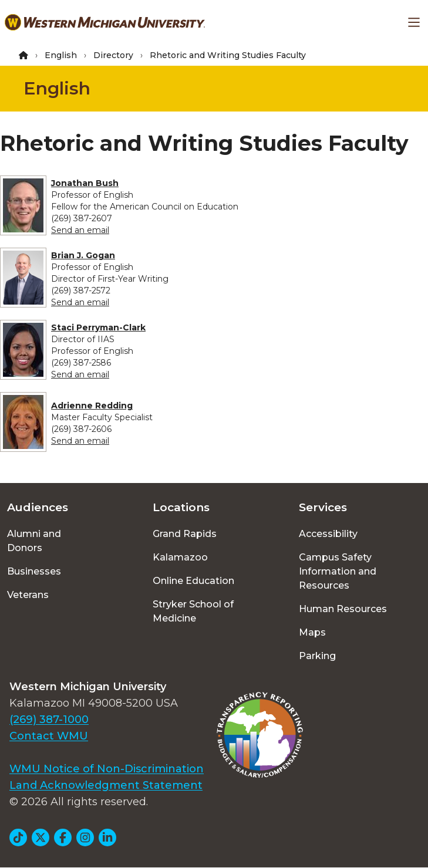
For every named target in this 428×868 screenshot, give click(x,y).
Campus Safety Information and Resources (338, 571)
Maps (312, 632)
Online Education (193, 581)
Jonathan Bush (85, 183)
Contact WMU (49, 736)
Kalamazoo (180, 557)
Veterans (28, 595)
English (61, 55)
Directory (113, 55)
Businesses (34, 571)
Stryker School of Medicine (193, 611)
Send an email (80, 230)
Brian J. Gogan (83, 255)
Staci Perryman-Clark (98, 327)
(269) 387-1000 (49, 720)
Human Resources (343, 609)
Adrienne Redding (92, 406)
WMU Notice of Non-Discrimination (107, 769)
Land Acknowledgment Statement (106, 785)
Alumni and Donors (34, 541)
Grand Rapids (185, 534)
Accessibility (328, 534)
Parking (317, 656)
